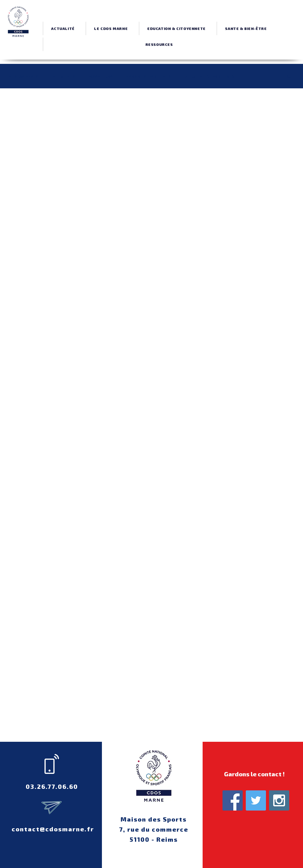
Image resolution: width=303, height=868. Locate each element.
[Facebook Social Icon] (233, 800)
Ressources (100, 76)
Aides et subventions (148, 76)
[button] (111, 28)
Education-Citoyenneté (208, 76)
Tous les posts (22, 76)
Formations (63, 76)
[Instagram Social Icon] (279, 800)
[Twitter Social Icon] (256, 800)
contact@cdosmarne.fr (53, 829)
